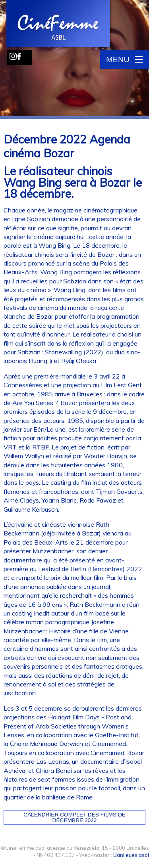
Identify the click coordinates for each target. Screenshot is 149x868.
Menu (124, 59)
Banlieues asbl (131, 855)
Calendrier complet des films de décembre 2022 (74, 817)
